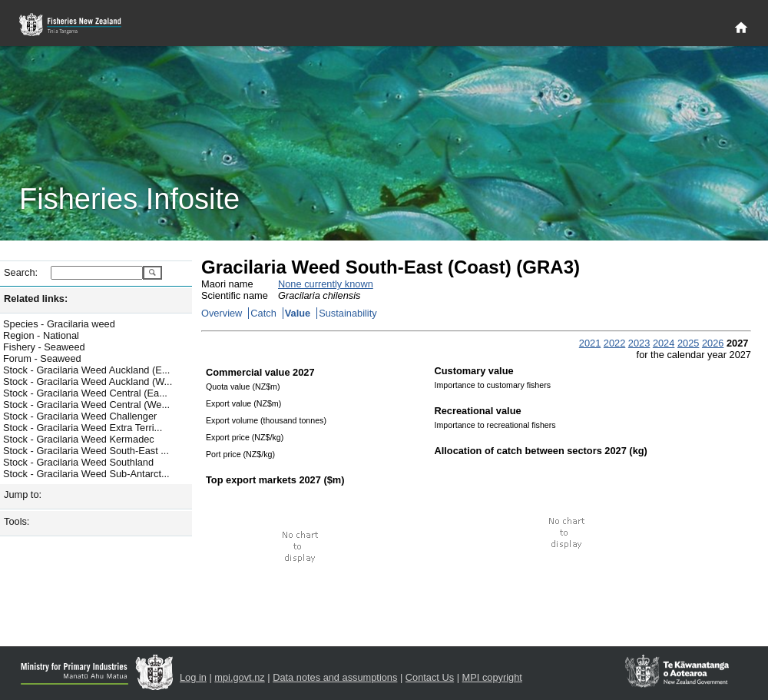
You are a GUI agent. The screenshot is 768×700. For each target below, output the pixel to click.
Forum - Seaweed (42, 358)
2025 (688, 343)
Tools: (17, 521)
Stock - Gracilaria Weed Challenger (80, 416)
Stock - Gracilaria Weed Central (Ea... (85, 393)
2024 (664, 343)
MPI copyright (492, 677)
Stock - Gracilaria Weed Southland (78, 462)
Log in (193, 677)
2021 (590, 343)
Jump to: (23, 494)
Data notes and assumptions (335, 677)
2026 (713, 343)
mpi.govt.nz (239, 677)
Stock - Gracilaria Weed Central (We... (86, 405)
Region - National (41, 335)
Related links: (36, 299)
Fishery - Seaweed (44, 347)
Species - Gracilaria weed (59, 324)
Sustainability (348, 313)
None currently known (326, 284)
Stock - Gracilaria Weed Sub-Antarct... (86, 474)
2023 (639, 343)
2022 (614, 343)
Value (298, 313)
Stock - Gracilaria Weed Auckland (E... (86, 370)
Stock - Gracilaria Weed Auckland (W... (88, 382)
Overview (222, 313)
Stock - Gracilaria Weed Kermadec (79, 439)
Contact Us (430, 677)
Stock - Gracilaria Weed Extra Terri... (83, 428)
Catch (263, 313)
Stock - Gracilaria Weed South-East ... (86, 451)
